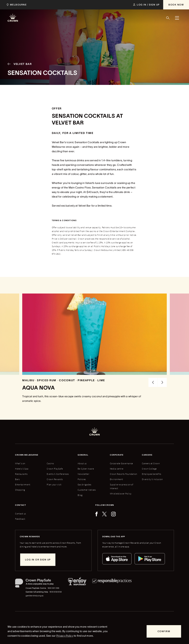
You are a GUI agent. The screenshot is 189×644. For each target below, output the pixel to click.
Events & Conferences (58, 474)
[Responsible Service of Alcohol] (77, 588)
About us (82, 463)
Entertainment (23, 485)
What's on (20, 463)
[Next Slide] (162, 382)
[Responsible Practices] (112, 588)
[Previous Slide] (153, 382)
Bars (17, 479)
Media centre (117, 469)
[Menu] (177, 18)
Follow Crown (105, 505)
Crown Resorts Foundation (124, 474)
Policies (82, 479)
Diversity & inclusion (152, 479)
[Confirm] (164, 631)
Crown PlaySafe (55, 469)
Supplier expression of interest (122, 486)
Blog (80, 495)
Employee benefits (152, 474)
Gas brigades (85, 485)
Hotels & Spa (22, 469)
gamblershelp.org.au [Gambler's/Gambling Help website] (35, 596)
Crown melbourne (27, 455)
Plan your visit (54, 485)
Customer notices (87, 490)
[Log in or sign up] (38, 560)
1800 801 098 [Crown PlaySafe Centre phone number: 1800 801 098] (53, 588)
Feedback (20, 519)
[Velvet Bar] (18, 68)
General (83, 455)
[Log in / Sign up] (146, 5)
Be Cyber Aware (86, 469)
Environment (116, 479)
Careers (147, 455)
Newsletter (83, 474)
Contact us (21, 514)
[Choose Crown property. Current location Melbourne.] (16, 5)
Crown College (149, 469)
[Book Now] (176, 5)
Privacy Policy (65, 636)
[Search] (168, 18)
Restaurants (21, 474)
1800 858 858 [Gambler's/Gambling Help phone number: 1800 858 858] (55, 592)
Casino (50, 463)
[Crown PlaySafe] (39, 584)
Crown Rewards (55, 479)
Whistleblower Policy (121, 494)
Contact (21, 505)
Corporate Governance (121, 463)
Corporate (117, 455)
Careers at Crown (151, 463)
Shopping (20, 490)
